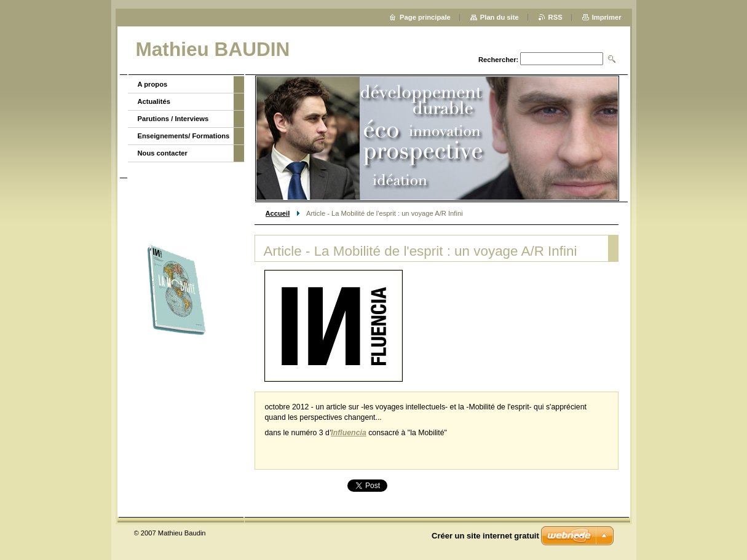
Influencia (348, 433)
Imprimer (607, 17)
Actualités (154, 101)
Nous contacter (163, 153)
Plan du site (500, 17)
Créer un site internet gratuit (485, 536)
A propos (153, 84)
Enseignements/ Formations (184, 136)
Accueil (278, 213)
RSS (555, 17)
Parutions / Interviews (173, 119)
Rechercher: (498, 60)
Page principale (425, 17)
